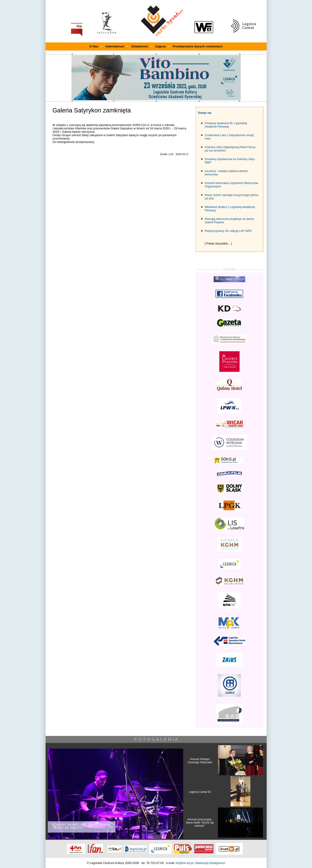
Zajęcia (161, 46)
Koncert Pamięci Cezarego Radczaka (200, 761)
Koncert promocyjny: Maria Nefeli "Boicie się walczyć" (200, 823)
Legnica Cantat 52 (200, 792)
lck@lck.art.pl (185, 863)
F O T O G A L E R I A (156, 739)
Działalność (140, 46)
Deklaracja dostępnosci (210, 863)
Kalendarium (115, 46)
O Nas (94, 46)
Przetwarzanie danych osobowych (198, 46)
